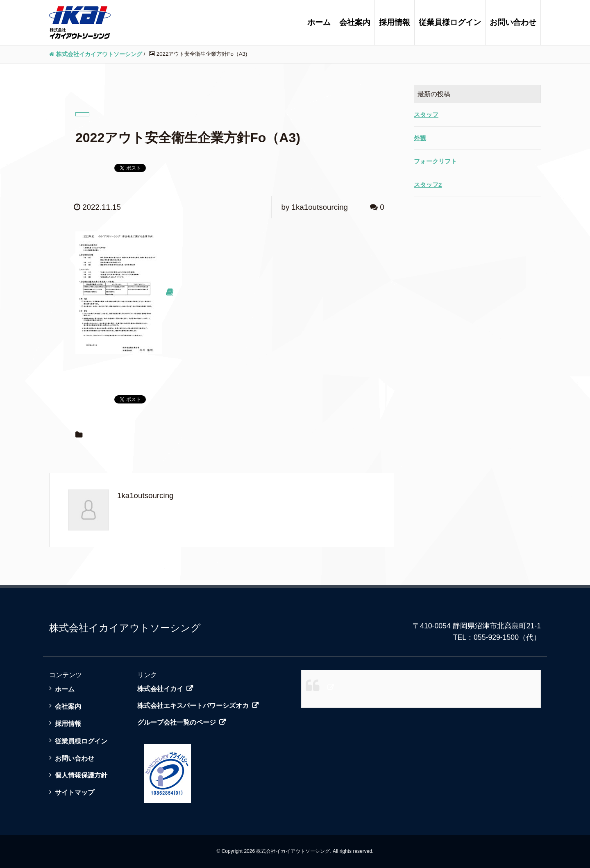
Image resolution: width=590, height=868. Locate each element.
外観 (420, 138)
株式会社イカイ (160, 689)
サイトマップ (75, 792)
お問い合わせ (513, 22)
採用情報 (395, 22)
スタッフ (426, 114)
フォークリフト (435, 161)
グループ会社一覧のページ (177, 722)
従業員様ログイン (450, 22)
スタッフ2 (428, 185)
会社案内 (355, 22)
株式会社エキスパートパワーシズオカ (193, 706)
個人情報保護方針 (81, 775)
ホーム (319, 22)
